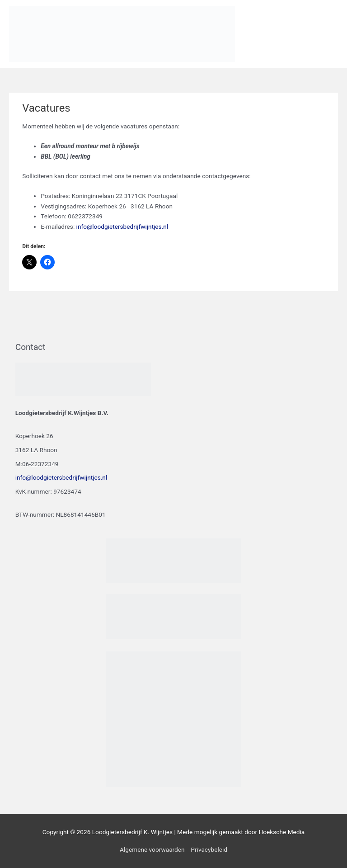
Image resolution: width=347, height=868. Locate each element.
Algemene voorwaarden (152, 849)
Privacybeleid (209, 849)
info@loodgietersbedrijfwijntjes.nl (122, 226)
